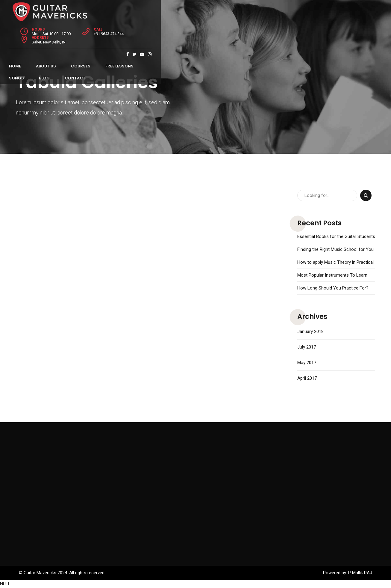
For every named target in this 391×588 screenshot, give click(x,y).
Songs (163, 30)
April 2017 (307, 378)
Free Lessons (126, 30)
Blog (191, 30)
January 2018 (310, 331)
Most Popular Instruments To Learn (332, 275)
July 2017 (307, 347)
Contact (222, 30)
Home (22, 30)
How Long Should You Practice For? (333, 288)
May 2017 (307, 363)
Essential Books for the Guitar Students (336, 236)
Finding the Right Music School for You (335, 249)
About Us (53, 30)
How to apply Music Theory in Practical (335, 262)
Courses (88, 30)
